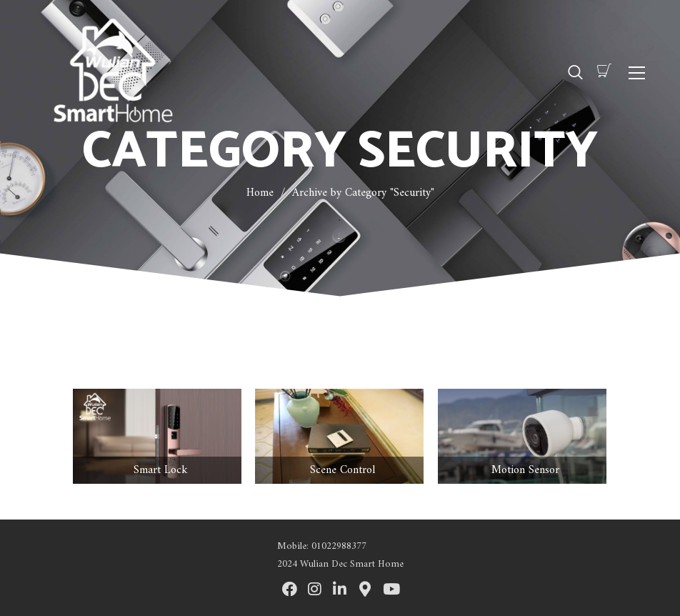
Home (260, 193)
